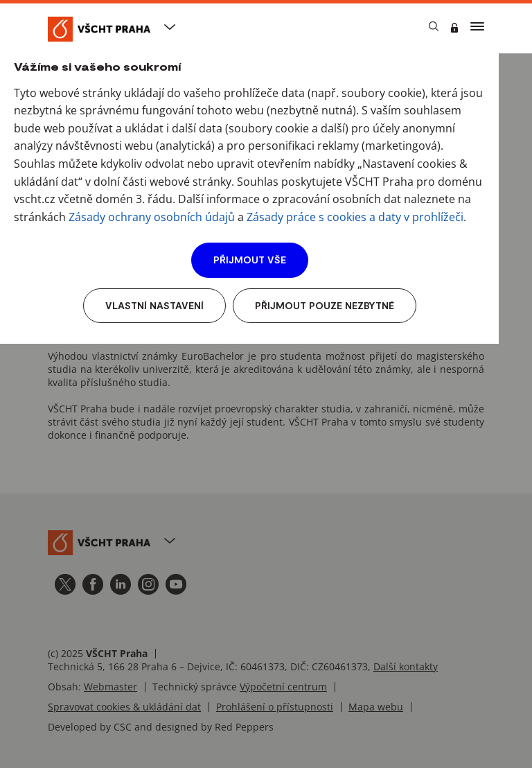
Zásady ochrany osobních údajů (152, 217)
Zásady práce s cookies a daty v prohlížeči (355, 217)
